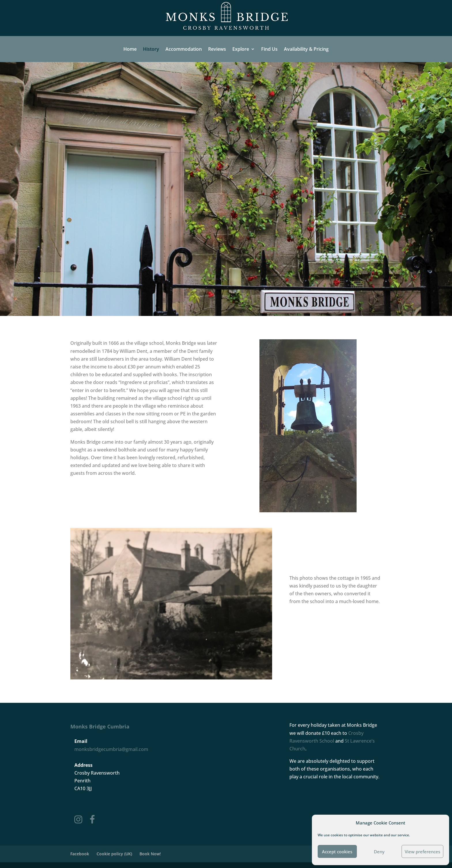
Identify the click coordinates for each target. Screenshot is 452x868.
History (151, 49)
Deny (379, 852)
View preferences (422, 852)
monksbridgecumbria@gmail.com (111, 749)
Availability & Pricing (306, 49)
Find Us (269, 49)
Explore (241, 49)
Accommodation (184, 49)
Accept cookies (337, 852)
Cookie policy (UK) (114, 854)
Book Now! (150, 854)
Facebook (80, 854)
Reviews (217, 49)
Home (130, 49)
